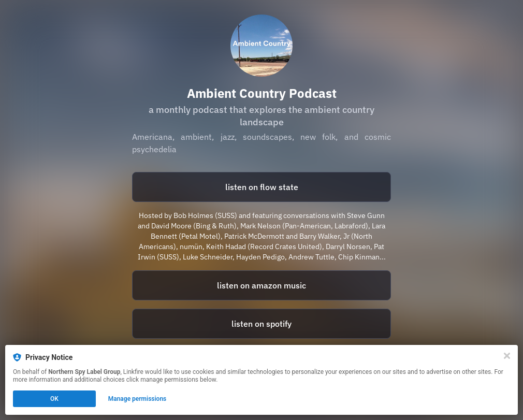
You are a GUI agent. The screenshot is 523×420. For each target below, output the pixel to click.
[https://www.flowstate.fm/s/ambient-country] (261, 187)
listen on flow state (262, 187)
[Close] (507, 356)
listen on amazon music (261, 285)
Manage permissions (137, 399)
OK (54, 399)
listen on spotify (261, 324)
